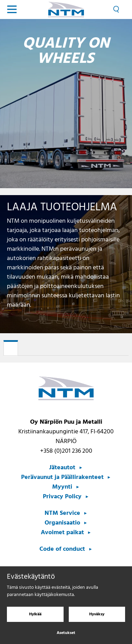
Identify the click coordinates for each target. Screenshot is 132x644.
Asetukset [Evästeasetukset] (66, 636)
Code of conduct (62, 549)
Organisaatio (62, 523)
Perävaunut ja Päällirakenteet (62, 477)
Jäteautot (62, 468)
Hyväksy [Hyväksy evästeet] (97, 617)
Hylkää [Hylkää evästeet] (35, 617)
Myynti (62, 487)
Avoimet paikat (62, 533)
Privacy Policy (62, 497)
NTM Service (62, 513)
